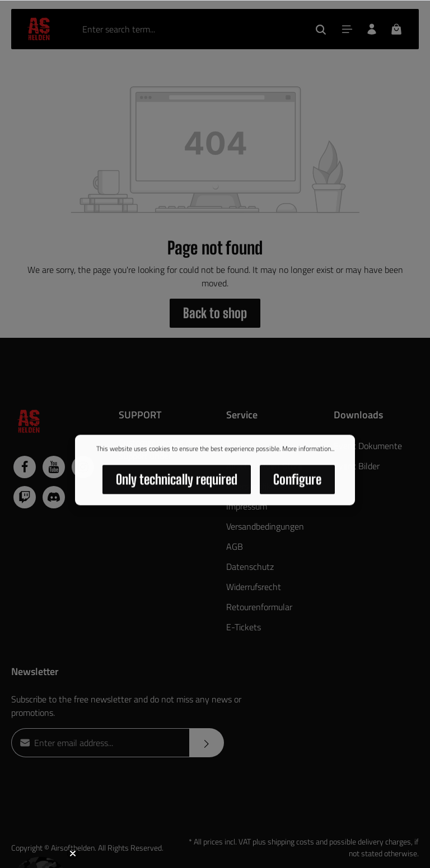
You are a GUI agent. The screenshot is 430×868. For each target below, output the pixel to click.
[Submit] (207, 743)
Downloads (358, 415)
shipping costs (291, 841)
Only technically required (177, 481)
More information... (308, 451)
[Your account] (372, 29)
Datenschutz (250, 567)
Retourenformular (259, 607)
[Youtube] (54, 467)
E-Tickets (244, 627)
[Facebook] (25, 467)
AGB (235, 546)
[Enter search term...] (191, 29)
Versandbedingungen (265, 526)
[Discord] (54, 497)
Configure (297, 481)
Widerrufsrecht (254, 587)
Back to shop (215, 313)
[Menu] (347, 29)
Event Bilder (357, 466)
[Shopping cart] (396, 29)
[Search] (321, 29)
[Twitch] (25, 497)
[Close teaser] (73, 853)
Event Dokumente (368, 446)
